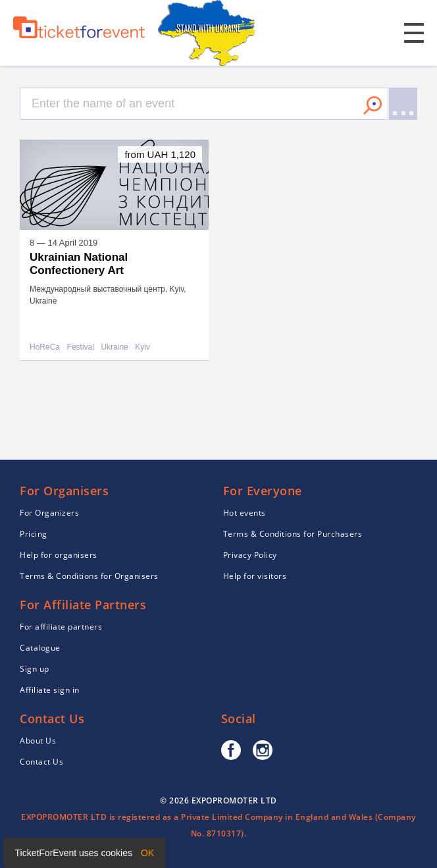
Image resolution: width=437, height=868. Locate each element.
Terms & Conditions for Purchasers (293, 534)
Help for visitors (255, 576)
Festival (81, 347)
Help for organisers (59, 555)
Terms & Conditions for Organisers (89, 576)
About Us (38, 741)
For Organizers (49, 513)
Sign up (35, 669)
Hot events (244, 513)
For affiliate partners (61, 627)
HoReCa (45, 347)
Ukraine (114, 347)
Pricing (34, 534)
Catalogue (40, 648)
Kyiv (142, 347)
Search (373, 105)
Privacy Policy (250, 555)
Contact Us (41, 762)
